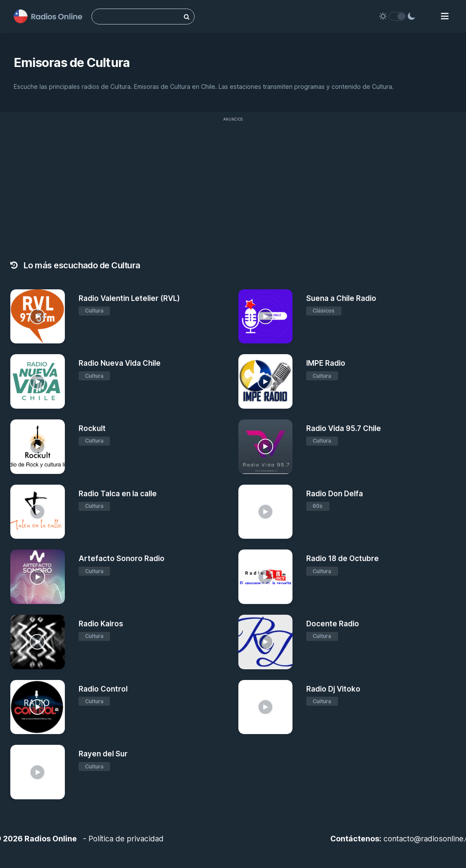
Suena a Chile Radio (341, 298)
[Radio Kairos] (38, 642)
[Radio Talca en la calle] (38, 512)
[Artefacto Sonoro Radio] (38, 577)
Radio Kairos (101, 624)
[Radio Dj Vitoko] (266, 707)
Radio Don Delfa (335, 494)
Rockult (92, 428)
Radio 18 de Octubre (343, 558)
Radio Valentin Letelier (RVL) (129, 298)
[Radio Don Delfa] (266, 512)
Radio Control (103, 689)
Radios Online (51, 839)
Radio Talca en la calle (118, 494)
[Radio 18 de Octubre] (266, 577)
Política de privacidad (126, 839)
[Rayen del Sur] (38, 772)
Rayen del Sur (103, 754)
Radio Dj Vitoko (333, 689)
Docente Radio (333, 624)
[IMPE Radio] (266, 381)
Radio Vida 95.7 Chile (344, 428)
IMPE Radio (326, 363)
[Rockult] (38, 447)
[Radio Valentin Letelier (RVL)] (38, 317)
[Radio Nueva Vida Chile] (38, 381)
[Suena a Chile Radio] (266, 317)
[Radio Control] (38, 707)
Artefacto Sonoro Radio (122, 558)
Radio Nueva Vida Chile (120, 363)
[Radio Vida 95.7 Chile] (266, 447)
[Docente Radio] (266, 642)
